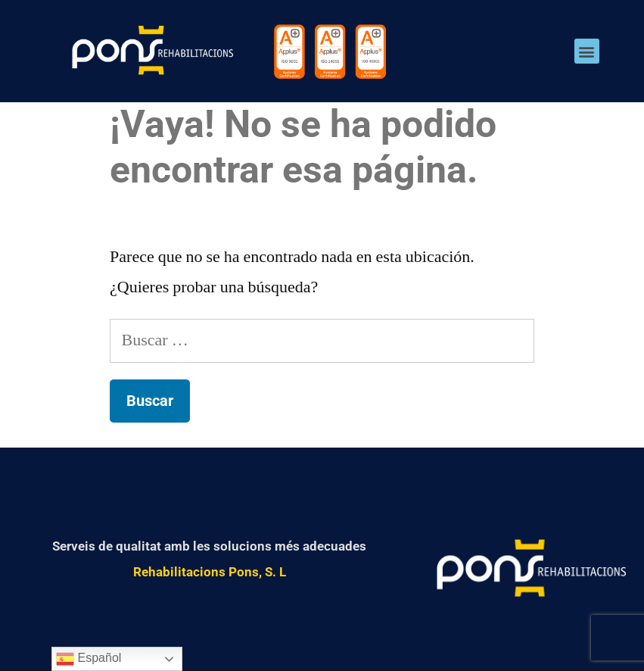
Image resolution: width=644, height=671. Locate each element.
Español (89, 659)
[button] (587, 51)
